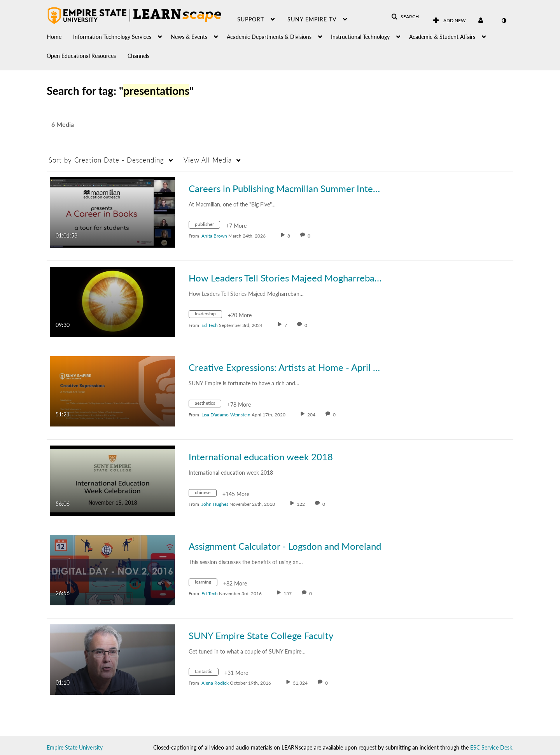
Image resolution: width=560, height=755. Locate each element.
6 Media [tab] (63, 124)
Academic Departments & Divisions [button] (269, 37)
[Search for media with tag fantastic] (206, 673)
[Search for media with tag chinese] (206, 494)
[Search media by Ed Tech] (210, 325)
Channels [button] (138, 56)
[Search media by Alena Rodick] (215, 683)
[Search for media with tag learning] (206, 583)
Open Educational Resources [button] (81, 56)
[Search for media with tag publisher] (207, 226)
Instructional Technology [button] (360, 37)
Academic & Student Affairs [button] (442, 37)
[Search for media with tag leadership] (208, 315)
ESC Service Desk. (492, 747)
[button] (405, 17)
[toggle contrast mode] (504, 21)
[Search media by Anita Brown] (214, 236)
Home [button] (54, 37)
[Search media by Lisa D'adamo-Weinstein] (226, 415)
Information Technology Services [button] (112, 37)
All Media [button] (208, 160)
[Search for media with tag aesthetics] (208, 405)
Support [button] (251, 19)
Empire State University (75, 747)
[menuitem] (60, 35)
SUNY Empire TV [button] (312, 19)
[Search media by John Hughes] (215, 504)
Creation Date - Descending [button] (106, 160)
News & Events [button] (189, 37)
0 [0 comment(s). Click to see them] (310, 236)
